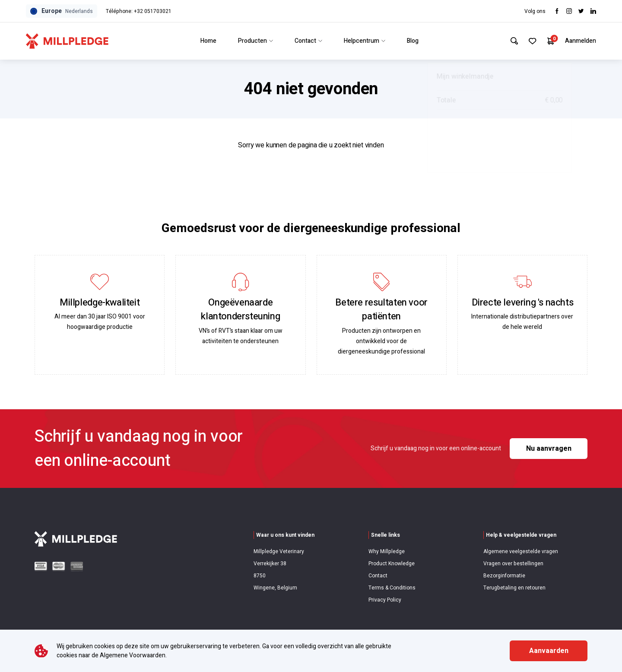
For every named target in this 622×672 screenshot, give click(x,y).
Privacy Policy (385, 600)
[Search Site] (511, 41)
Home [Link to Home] (207, 41)
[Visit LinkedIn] (593, 11)
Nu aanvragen (549, 449)
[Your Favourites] (531, 41)
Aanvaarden (549, 651)
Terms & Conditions (392, 588)
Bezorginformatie (504, 576)
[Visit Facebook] (557, 11)
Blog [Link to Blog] (411, 41)
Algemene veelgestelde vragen (521, 551)
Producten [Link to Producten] (254, 41)
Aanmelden (581, 41)
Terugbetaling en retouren (514, 588)
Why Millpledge (387, 551)
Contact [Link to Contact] (307, 41)
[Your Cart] (550, 41)
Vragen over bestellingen (513, 564)
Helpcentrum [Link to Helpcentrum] (363, 41)
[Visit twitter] (581, 11)
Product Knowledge (392, 564)
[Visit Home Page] (67, 41)
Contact (378, 576)
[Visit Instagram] (569, 11)
